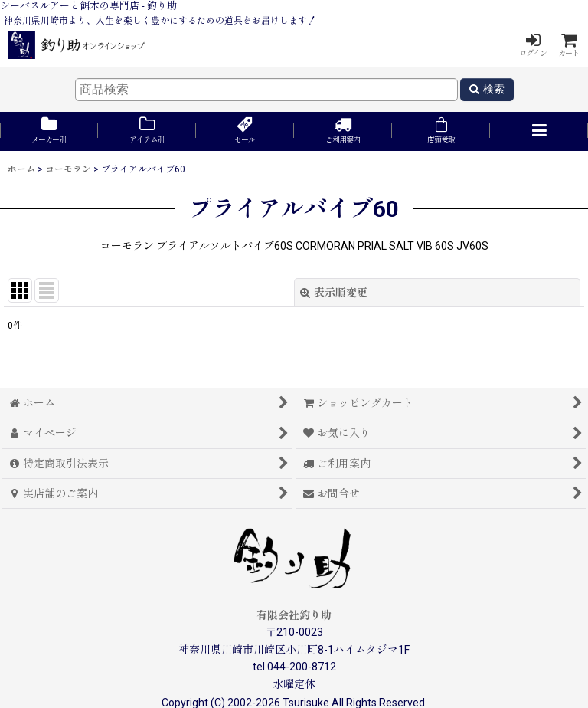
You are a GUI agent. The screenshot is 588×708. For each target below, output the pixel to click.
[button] (539, 131)
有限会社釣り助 (294, 615)
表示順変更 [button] (334, 293)
